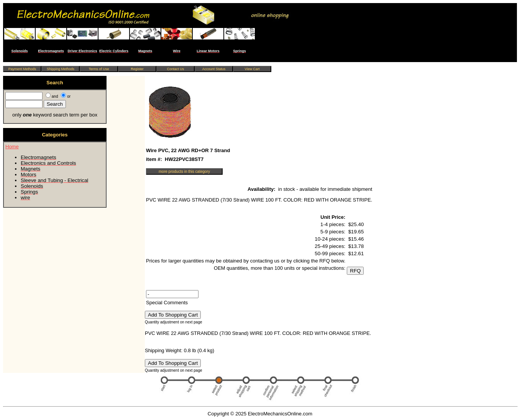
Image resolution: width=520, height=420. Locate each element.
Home (12, 147)
